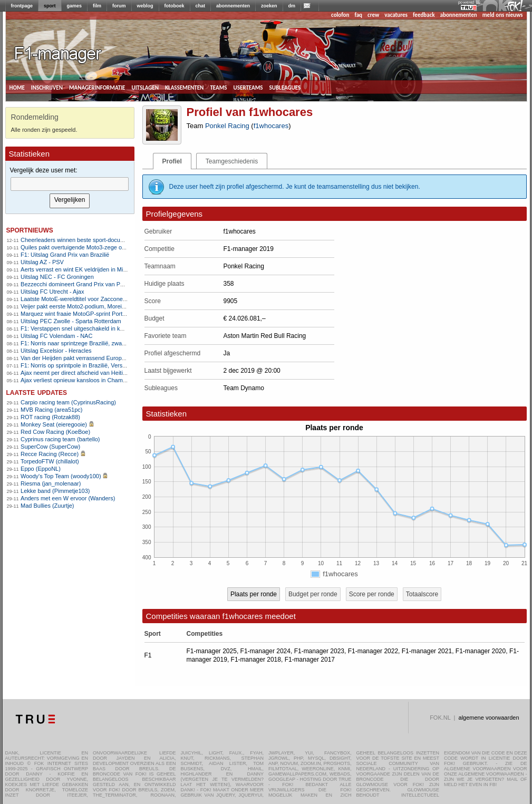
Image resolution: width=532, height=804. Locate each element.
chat (201, 6)
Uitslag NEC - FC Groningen (57, 277)
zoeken (269, 6)
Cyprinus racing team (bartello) (60, 439)
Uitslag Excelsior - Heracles (56, 351)
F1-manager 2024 (265, 651)
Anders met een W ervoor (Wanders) (68, 498)
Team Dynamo (244, 388)
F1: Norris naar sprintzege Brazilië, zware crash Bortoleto (94, 343)
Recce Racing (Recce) (50, 454)
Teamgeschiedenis (232, 161)
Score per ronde (372, 594)
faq (358, 15)
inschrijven (47, 87)
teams (218, 87)
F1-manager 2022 (373, 651)
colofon (340, 15)
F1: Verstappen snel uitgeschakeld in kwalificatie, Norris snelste (102, 328)
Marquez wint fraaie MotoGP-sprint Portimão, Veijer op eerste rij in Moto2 (114, 314)
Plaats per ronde (254, 594)
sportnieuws (30, 230)
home (17, 87)
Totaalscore (422, 594)
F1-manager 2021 (427, 651)
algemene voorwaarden (489, 718)
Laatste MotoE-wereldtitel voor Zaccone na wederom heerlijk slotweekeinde (118, 299)
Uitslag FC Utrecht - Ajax (52, 292)
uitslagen (145, 87)
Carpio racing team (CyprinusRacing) (68, 402)
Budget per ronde (313, 594)
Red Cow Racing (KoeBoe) (55, 432)
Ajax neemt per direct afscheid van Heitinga (76, 373)
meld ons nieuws (503, 15)
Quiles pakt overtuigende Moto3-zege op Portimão (85, 247)
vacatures (396, 15)
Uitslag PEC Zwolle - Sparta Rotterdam (71, 321)
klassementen (184, 87)
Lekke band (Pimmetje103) (55, 491)
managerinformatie (97, 87)
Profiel (172, 161)
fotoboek (175, 6)
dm (292, 6)
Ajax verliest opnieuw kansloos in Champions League (89, 380)
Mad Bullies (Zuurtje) (47, 506)
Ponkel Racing (227, 126)
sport (50, 6)
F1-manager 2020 (481, 651)
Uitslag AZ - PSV (42, 262)
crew (373, 15)
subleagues (285, 87)
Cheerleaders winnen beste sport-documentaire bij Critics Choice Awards (114, 240)
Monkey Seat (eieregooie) (54, 424)
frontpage (22, 6)
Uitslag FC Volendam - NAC (56, 336)
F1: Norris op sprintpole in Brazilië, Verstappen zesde (89, 365)
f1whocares (271, 126)
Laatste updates (37, 392)
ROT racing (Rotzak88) (50, 417)
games (75, 6)
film (97, 6)
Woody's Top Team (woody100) (61, 476)
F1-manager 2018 (256, 660)
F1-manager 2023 (319, 651)
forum (119, 6)
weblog (145, 6)
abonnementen (233, 6)
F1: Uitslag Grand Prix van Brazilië (65, 255)
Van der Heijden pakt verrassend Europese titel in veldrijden (97, 358)
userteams (248, 87)
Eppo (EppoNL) (41, 469)
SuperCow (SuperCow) (50, 447)
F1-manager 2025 (212, 651)
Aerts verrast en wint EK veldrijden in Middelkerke (84, 269)
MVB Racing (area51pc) (51, 410)
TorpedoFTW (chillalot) (50, 461)
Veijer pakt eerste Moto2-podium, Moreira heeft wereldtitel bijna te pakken (115, 306)
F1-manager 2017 (310, 660)
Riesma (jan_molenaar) (51, 483)
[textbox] (70, 184)
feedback (424, 15)
